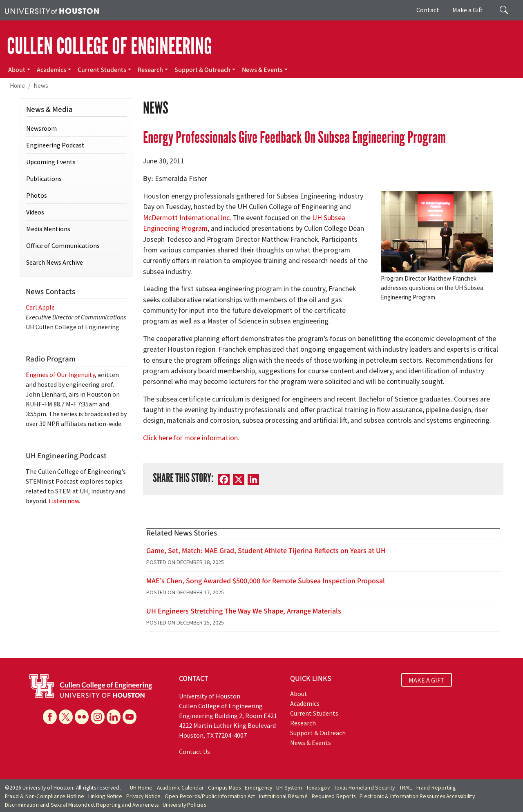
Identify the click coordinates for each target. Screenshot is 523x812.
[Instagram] (98, 717)
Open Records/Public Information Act (210, 796)
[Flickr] (82, 717)
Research (150, 70)
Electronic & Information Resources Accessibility (417, 796)
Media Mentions (48, 229)
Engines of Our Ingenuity (60, 375)
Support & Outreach (202, 70)
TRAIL (406, 788)
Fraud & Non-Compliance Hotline (45, 796)
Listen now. (64, 501)
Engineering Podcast (55, 145)
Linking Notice (105, 796)
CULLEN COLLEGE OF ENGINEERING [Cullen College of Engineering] (110, 46)
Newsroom (41, 128)
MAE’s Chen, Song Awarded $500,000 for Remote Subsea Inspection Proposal (266, 581)
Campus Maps (224, 788)
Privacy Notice (143, 796)
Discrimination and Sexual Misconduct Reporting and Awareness (82, 805)
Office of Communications (63, 245)
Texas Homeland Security (364, 788)
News (41, 86)
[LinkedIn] (253, 479)
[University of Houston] (52, 10)
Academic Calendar (180, 788)
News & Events (262, 70)
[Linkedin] (114, 717)
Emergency (258, 788)
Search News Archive (55, 262)
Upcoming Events (51, 162)
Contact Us (194, 752)
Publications (44, 178)
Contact (428, 10)
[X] (239, 479)
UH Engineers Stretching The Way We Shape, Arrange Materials (244, 611)
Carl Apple (40, 307)
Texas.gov (318, 788)
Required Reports (334, 796)
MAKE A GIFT (427, 680)
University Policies (184, 805)
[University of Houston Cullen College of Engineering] (91, 685)
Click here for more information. (191, 438)
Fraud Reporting (436, 788)
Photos (37, 195)
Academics (51, 70)
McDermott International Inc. (187, 218)
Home (17, 86)
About (17, 70)
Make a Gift (468, 10)
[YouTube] (130, 717)
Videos (35, 212)
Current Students (102, 70)
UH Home (141, 788)
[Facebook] (224, 479)
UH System (289, 788)
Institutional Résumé (283, 796)
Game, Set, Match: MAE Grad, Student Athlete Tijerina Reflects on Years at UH (266, 551)
